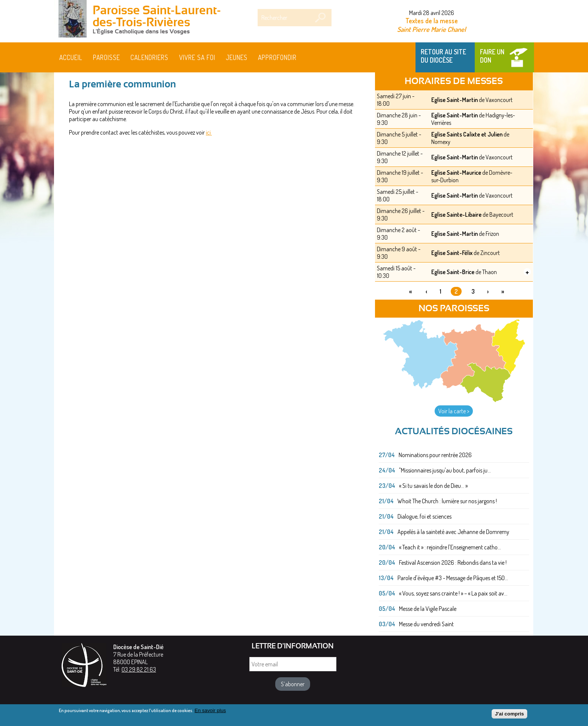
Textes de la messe (432, 21)
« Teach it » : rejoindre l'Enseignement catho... (450, 547)
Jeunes (237, 57)
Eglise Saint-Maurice (456, 172)
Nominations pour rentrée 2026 (435, 455)
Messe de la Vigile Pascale (428, 609)
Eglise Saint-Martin (454, 100)
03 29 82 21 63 (139, 669)
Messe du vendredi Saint (426, 624)
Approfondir (277, 57)
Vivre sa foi (197, 57)
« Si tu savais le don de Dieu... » (433, 486)
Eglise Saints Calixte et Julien (467, 134)
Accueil (71, 57)
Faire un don (492, 56)
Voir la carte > (454, 411)
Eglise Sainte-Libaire (456, 214)
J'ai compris (509, 716)
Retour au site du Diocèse (443, 56)
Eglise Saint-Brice (453, 272)
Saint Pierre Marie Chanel (431, 29)
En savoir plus (210, 712)
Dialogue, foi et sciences (424, 516)
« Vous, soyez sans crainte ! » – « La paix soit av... (453, 593)
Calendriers (149, 57)
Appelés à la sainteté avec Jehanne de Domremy (453, 532)
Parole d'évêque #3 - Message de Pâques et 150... (453, 578)
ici (209, 132)
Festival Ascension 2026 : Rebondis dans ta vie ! (453, 562)
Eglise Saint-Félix (452, 253)
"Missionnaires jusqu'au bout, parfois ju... (445, 470)
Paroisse (106, 57)
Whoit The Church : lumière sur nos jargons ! (447, 501)
